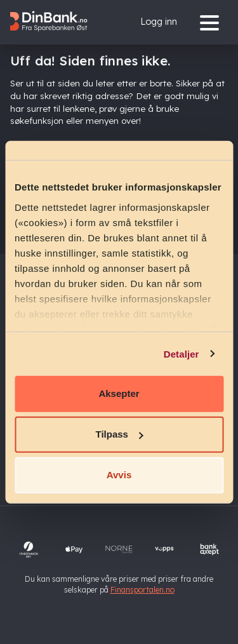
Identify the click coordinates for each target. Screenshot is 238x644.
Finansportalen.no (142, 590)
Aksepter (119, 393)
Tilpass (120, 434)
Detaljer (182, 353)
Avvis (119, 475)
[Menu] (213, 22)
